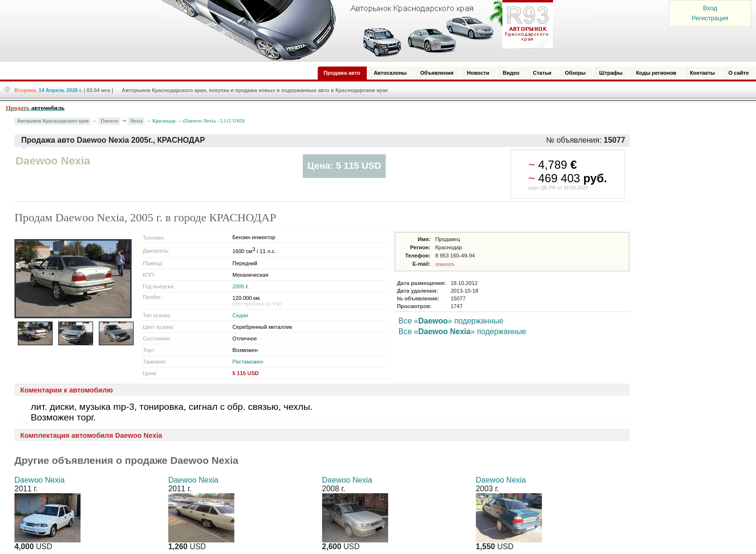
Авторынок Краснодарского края (53, 121)
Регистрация (710, 18)
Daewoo (110, 121)
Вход (710, 8)
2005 (238, 286)
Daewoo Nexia (40, 480)
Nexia (136, 121)
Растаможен (248, 362)
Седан (240, 315)
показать (445, 264)
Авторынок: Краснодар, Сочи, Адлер (354, 30)
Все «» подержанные (451, 321)
